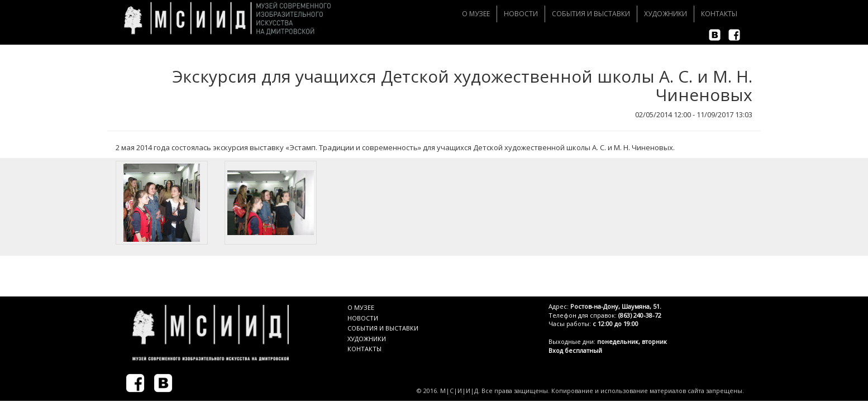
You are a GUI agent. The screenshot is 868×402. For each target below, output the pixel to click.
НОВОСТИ (363, 318)
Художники (666, 14)
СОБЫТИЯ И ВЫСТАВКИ (383, 328)
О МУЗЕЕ (361, 307)
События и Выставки (591, 14)
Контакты (719, 14)
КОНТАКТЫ (364, 349)
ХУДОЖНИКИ (367, 339)
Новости (521, 14)
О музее (476, 14)
